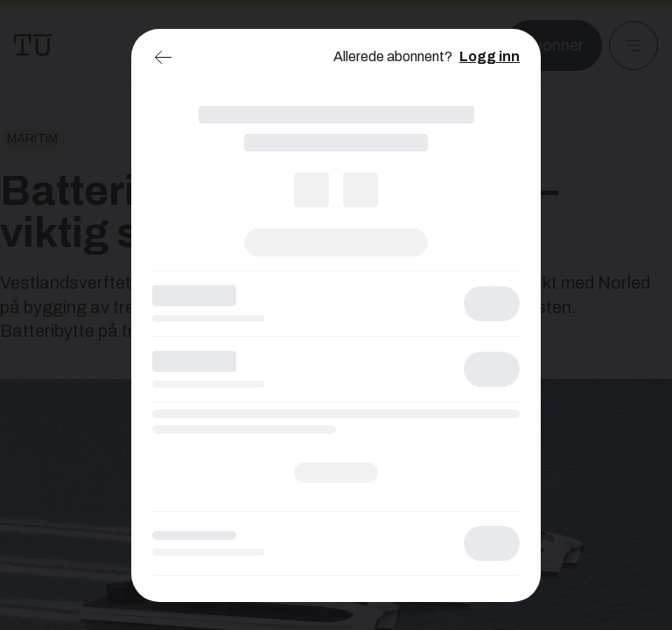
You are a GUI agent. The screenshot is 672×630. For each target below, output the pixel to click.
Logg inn (490, 56)
